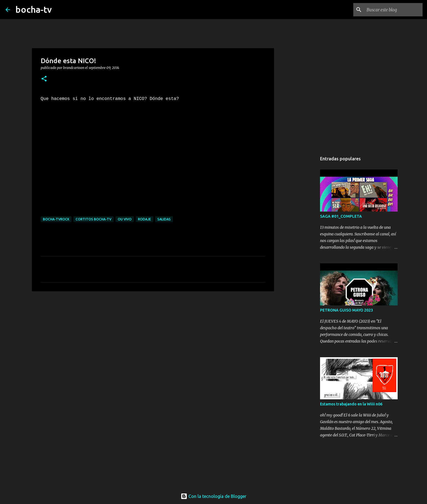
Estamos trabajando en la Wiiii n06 (351, 404)
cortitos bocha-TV (94, 219)
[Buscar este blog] (393, 10)
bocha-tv (34, 9)
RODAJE (145, 219)
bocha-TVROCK (56, 219)
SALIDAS (164, 219)
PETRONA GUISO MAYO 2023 (347, 310)
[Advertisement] (153, 338)
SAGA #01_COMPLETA (341, 216)
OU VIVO (125, 219)
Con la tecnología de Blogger (214, 496)
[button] (44, 79)
